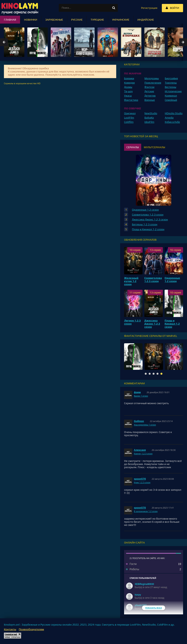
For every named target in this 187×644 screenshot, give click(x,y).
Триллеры (171, 83)
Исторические (173, 91)
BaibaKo (149, 118)
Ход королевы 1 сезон (145, 425)
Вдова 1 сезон (141, 396)
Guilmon (139, 421)
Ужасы (128, 96)
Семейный (171, 100)
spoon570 (140, 479)
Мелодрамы (152, 78)
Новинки (31, 20)
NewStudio (151, 113)
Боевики (129, 78)
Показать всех (154, 608)
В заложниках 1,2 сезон (146, 511)
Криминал (171, 96)
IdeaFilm (149, 122)
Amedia (169, 118)
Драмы (128, 87)
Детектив (150, 96)
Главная (10, 20)
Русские (77, 20)
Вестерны (170, 87)
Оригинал (130, 113)
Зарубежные (54, 20)
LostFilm (129, 118)
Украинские (121, 20)
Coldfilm (129, 122)
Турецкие (97, 20)
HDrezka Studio (174, 113)
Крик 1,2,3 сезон (142, 482)
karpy (138, 595)
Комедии (129, 83)
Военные (150, 100)
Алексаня (140, 450)
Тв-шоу (128, 91)
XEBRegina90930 (144, 584)
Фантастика (131, 100)
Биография (171, 78)
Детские (149, 91)
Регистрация (149, 8)
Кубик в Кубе (172, 122)
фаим (137, 392)
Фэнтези (150, 87)
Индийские (146, 20)
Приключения (153, 83)
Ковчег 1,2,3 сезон (143, 454)
